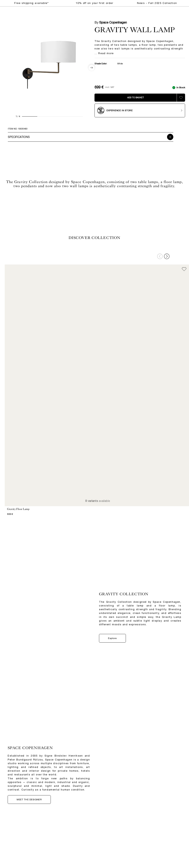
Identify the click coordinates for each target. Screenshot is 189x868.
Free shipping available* (31, 3)
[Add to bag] (136, 98)
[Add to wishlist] (181, 98)
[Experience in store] (140, 110)
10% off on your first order (94, 3)
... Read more (104, 53)
